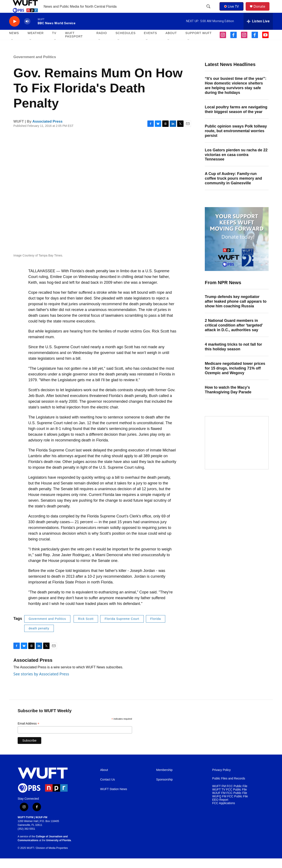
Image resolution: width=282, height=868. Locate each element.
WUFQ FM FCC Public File (230, 806)
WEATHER (36, 43)
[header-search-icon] (209, 11)
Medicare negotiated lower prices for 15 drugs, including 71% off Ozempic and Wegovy (235, 378)
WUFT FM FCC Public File (230, 796)
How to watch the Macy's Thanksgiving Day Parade (228, 399)
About (104, 780)
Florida (156, 628)
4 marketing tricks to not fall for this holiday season (233, 356)
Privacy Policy (221, 780)
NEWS (14, 43)
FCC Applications (224, 813)
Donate (262, 11)
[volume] (27, 31)
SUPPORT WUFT (199, 43)
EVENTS (150, 43)
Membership (164, 780)
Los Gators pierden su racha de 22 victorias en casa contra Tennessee (236, 164)
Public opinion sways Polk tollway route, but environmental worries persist (236, 140)
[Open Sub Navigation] (12, 49)
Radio (102, 43)
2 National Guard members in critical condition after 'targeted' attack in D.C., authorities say (234, 335)
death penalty (39, 638)
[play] (14, 31)
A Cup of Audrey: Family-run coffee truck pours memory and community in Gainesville (233, 188)
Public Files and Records (229, 788)
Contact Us (108, 789)
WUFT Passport (74, 44)
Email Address (28, 733)
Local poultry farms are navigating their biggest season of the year (236, 119)
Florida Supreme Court (122, 628)
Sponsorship (164, 789)
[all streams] (258, 31)
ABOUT (171, 43)
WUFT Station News (114, 799)
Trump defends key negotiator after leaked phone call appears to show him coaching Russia (236, 311)
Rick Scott (86, 628)
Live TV (233, 11)
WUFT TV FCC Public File (230, 799)
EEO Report (220, 809)
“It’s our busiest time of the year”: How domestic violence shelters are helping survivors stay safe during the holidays (236, 95)
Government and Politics (35, 67)
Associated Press (47, 131)
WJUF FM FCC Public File (230, 803)
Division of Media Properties (52, 858)
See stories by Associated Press (41, 683)
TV (54, 43)
